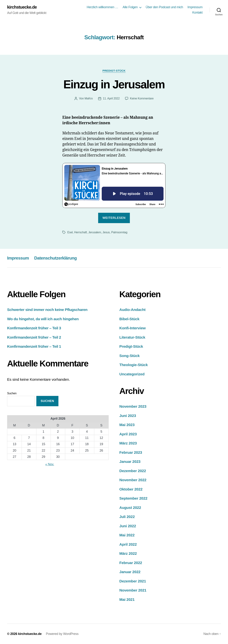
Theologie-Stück (134, 365)
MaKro (89, 98)
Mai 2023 (127, 425)
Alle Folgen (130, 7)
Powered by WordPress (62, 634)
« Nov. (50, 464)
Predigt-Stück (114, 71)
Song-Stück (129, 356)
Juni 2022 (128, 526)
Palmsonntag (119, 232)
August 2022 (130, 508)
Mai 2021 (127, 599)
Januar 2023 (130, 461)
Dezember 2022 (133, 471)
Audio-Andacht (132, 310)
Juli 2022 (127, 517)
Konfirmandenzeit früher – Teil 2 (34, 337)
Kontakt (197, 12)
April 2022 (128, 544)
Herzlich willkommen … (103, 7)
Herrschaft (80, 232)
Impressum (195, 7)
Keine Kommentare (142, 98)
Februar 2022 (131, 563)
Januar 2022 (130, 572)
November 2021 (133, 590)
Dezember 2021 (133, 581)
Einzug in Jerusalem (114, 84)
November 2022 (133, 480)
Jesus (106, 232)
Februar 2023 (131, 452)
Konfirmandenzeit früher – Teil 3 (34, 328)
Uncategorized (132, 374)
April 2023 (128, 434)
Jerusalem (95, 232)
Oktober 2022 (131, 489)
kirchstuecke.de (22, 7)
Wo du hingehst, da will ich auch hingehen (43, 319)
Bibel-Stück (129, 319)
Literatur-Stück (132, 337)
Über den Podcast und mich (164, 7)
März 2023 (128, 443)
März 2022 (128, 553)
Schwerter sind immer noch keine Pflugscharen (47, 310)
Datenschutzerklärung (55, 258)
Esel (70, 232)
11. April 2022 (111, 98)
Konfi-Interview (133, 328)
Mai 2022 (127, 535)
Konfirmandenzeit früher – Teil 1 (34, 346)
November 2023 (133, 406)
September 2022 (133, 498)
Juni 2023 (128, 416)
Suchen (12, 393)
